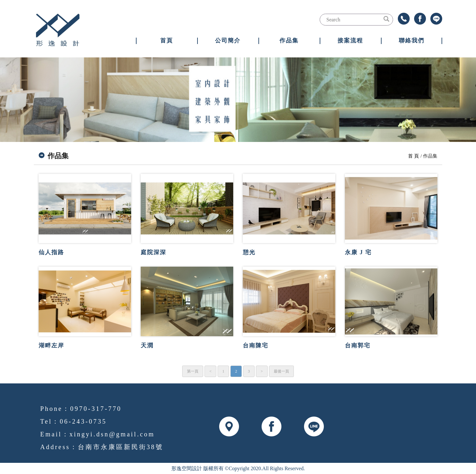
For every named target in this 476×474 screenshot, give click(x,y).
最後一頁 (281, 371)
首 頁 (413, 156)
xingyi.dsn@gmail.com (112, 434)
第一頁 (193, 371)
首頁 (167, 41)
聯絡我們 (412, 41)
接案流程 (350, 41)
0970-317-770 (96, 409)
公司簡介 (228, 41)
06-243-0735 (83, 421)
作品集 (289, 41)
